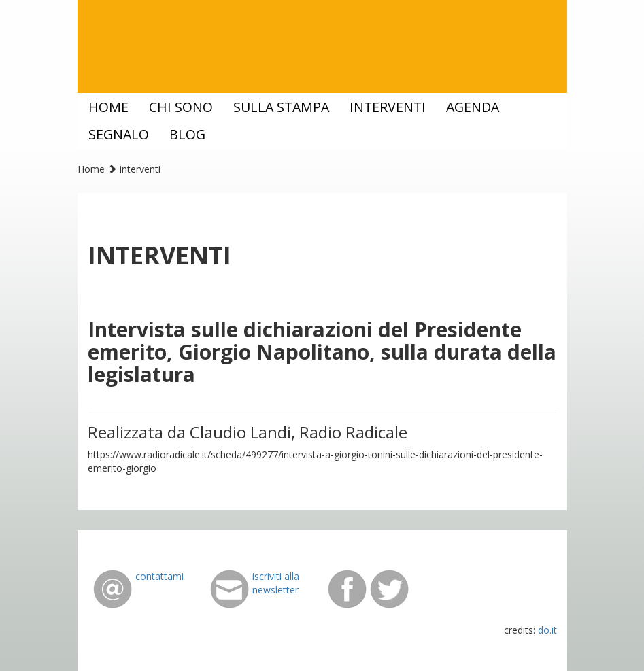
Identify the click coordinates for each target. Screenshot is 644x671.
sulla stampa (281, 107)
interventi (388, 107)
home (108, 107)
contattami (159, 576)
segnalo (119, 134)
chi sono (181, 107)
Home (91, 169)
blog (187, 134)
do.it (547, 630)
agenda (473, 107)
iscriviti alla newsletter (276, 583)
